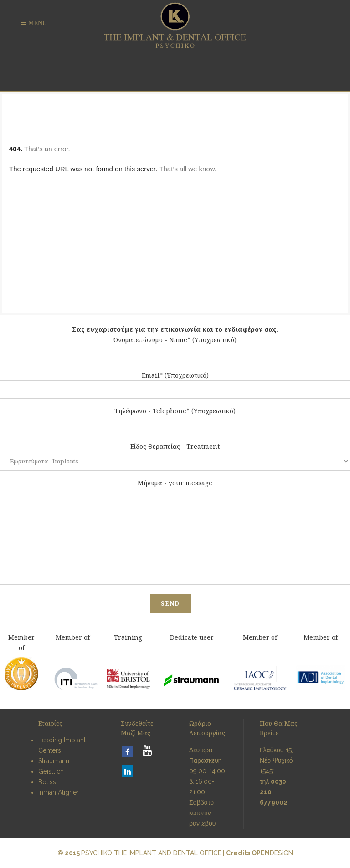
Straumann (54, 761)
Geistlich (51, 771)
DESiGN (272, 853)
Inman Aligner (59, 792)
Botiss (47, 782)
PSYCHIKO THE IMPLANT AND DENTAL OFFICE (151, 853)
